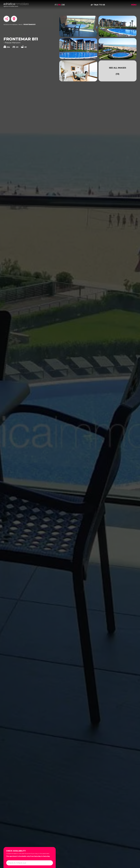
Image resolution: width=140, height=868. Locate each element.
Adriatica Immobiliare (10, 24)
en (59, 5)
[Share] (7, 19)
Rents (20, 24)
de (63, 5)
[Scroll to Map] (14, 19)
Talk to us (99, 5)
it (56, 5)
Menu (134, 5)
